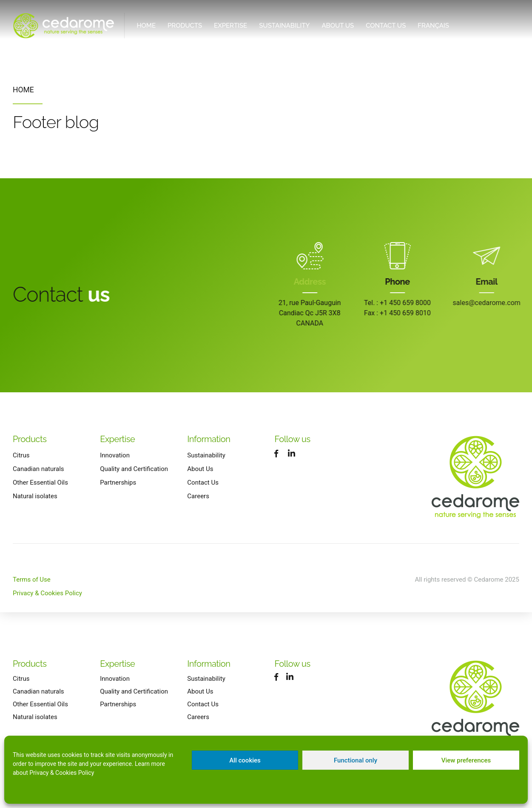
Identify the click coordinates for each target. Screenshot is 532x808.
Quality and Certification (134, 469)
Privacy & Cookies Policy (62, 773)
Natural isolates (35, 496)
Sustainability (284, 26)
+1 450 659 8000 (411, 303)
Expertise (230, 26)
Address (311, 282)
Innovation (115, 455)
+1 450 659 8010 (411, 313)
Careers (198, 496)
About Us (338, 26)
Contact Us (386, 26)
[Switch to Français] (433, 26)
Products (185, 26)
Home (146, 26)
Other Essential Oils (40, 483)
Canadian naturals (38, 469)
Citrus (21, 455)
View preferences (466, 760)
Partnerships (118, 483)
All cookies (245, 760)
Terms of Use (32, 580)
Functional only (356, 760)
